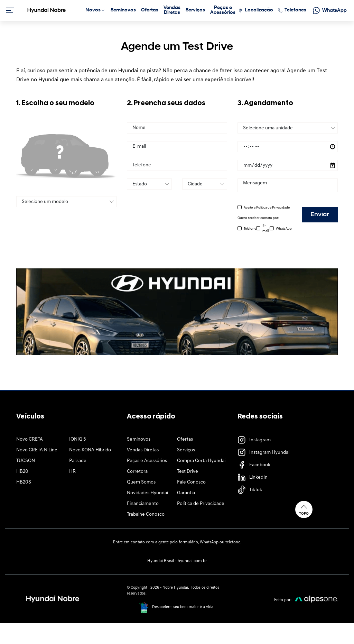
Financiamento (143, 504)
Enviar (320, 215)
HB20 (22, 472)
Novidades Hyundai (147, 493)
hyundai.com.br (192, 561)
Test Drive (188, 472)
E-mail (265, 229)
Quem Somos (141, 482)
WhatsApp (284, 229)
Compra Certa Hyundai (201, 461)
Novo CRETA (30, 439)
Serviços (186, 450)
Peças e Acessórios (147, 461)
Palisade (78, 461)
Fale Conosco (191, 482)
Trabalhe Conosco (146, 514)
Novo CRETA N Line (37, 450)
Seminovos (139, 439)
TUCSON (26, 461)
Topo (304, 509)
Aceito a (267, 208)
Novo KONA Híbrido (90, 450)
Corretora (137, 472)
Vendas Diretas (143, 450)
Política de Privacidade (201, 504)
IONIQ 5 (77, 439)
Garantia (186, 493)
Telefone (250, 229)
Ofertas (185, 439)
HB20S (24, 482)
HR (72, 472)
